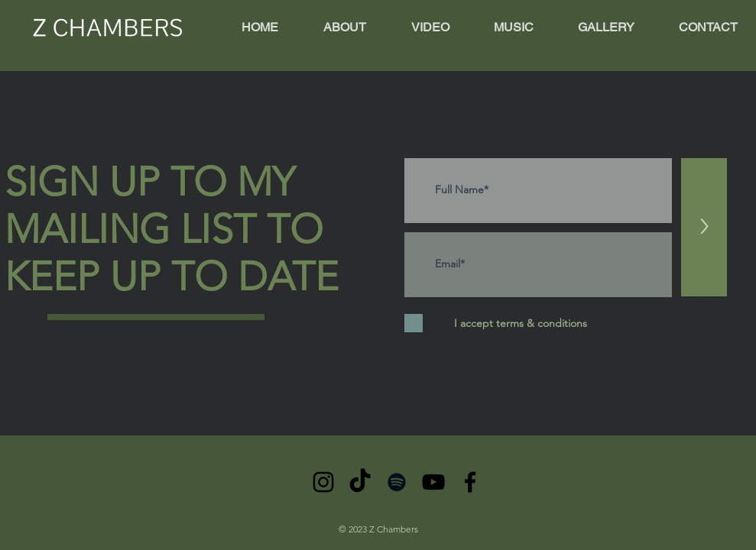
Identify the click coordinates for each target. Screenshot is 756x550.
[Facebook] (470, 482)
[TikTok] (360, 482)
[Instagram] (323, 482)
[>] (704, 227)
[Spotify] (397, 482)
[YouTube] (433, 482)
